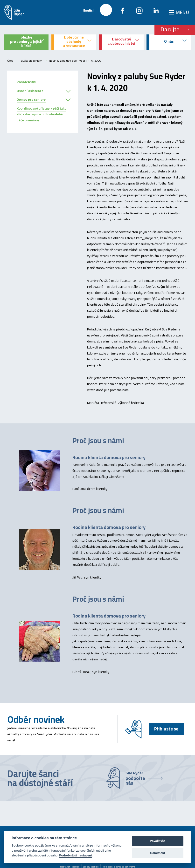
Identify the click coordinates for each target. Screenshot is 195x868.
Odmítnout (158, 853)
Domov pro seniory (31, 99)
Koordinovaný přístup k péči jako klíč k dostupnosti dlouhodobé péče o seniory (42, 114)
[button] (68, 92)
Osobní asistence (30, 91)
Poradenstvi (26, 82)
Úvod (11, 61)
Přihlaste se (165, 729)
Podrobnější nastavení (75, 855)
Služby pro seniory (33, 61)
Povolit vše (158, 841)
